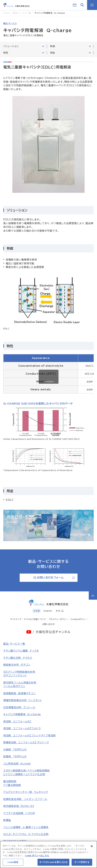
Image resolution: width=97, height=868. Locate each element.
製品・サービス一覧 (14, 644)
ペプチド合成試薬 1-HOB (19, 813)
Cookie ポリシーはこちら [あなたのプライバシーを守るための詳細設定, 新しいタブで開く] (37, 857)
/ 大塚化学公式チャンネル (51, 632)
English (48, 611)
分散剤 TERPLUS (15, 750)
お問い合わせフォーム (54, 578)
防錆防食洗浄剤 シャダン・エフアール (25, 799)
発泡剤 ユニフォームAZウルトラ (22, 728)
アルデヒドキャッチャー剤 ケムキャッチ (26, 792)
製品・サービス (10, 23)
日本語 (37, 611)
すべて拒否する (82, 864)
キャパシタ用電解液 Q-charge (22, 714)
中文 (60, 611)
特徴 (70, 46)
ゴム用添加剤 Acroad (17, 764)
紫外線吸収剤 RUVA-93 (19, 806)
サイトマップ (16, 619)
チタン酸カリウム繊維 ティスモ (21, 651)
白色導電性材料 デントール (19, 707)
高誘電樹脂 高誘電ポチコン (19, 693)
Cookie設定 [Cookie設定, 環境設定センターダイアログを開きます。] (13, 864)
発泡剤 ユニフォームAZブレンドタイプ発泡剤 (29, 735)
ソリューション (24, 46)
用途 (70, 53)
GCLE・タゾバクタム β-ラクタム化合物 (26, 834)
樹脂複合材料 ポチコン (17, 665)
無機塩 (7, 820)
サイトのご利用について (35, 619)
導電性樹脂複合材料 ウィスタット (23, 700)
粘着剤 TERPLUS (15, 756)
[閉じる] (92, 848)
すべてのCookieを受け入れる (53, 864)
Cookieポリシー (79, 619)
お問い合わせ (49, 624)
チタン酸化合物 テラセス (18, 658)
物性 (24, 53)
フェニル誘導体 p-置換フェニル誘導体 (26, 827)
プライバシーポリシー (58, 619)
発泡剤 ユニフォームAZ (17, 721)
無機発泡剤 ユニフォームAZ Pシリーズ (26, 742)
